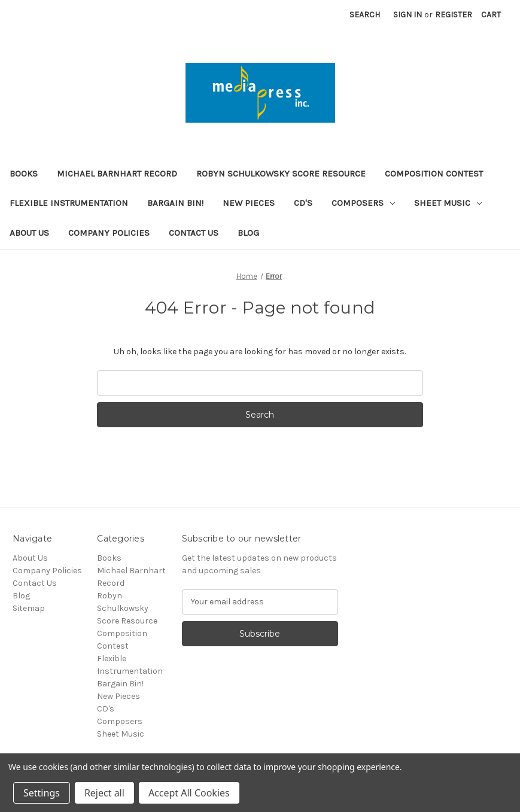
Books (24, 174)
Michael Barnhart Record (117, 174)
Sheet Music (448, 203)
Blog (248, 233)
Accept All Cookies (189, 793)
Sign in (408, 15)
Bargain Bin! (175, 203)
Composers (363, 203)
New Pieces (249, 203)
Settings (42, 793)
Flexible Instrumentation (69, 203)
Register (454, 15)
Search (365, 15)
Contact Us (194, 233)
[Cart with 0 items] (491, 15)
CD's (303, 203)
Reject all (104, 793)
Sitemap (29, 608)
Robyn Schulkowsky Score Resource (281, 174)
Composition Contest (434, 174)
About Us (29, 233)
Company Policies (109, 233)
